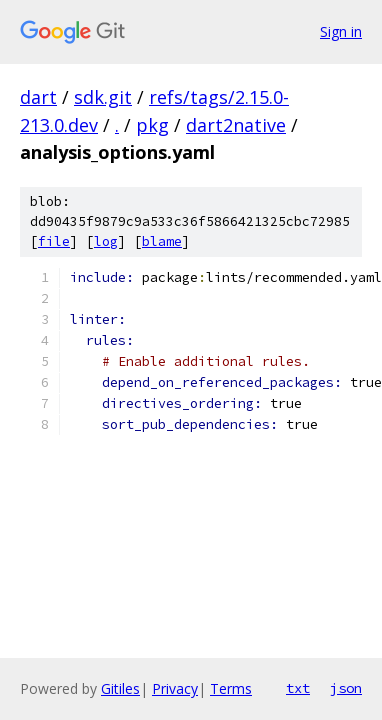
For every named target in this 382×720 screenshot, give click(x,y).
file (54, 241)
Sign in (341, 31)
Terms (231, 688)
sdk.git (103, 97)
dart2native (236, 125)
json (346, 688)
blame (162, 241)
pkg (152, 125)
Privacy (175, 688)
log (106, 241)
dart (38, 97)
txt (298, 688)
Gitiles (120, 688)
